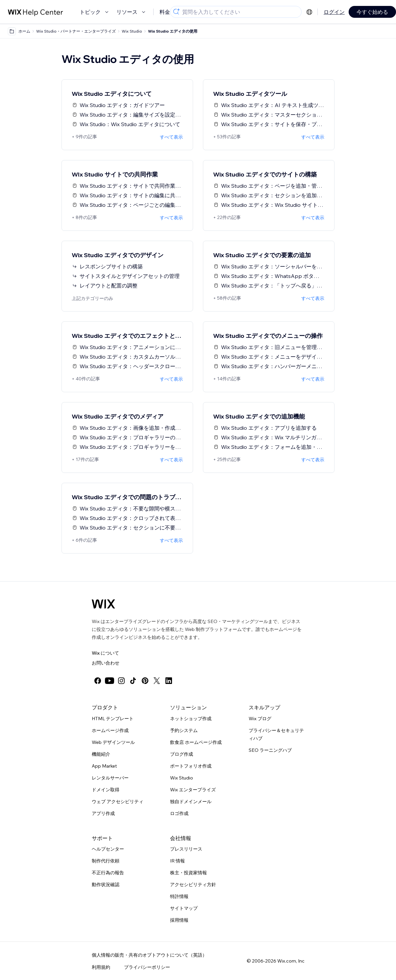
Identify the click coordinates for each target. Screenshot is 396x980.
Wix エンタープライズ (193, 790)
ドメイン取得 (106, 790)
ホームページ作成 (110, 730)
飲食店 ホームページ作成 (196, 742)
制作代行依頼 (106, 861)
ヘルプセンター (108, 849)
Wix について (105, 653)
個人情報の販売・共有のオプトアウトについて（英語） (149, 955)
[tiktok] (133, 681)
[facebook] (98, 681)
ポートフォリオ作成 (191, 766)
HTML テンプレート (113, 719)
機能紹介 (101, 754)
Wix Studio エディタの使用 (173, 31)
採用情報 (179, 920)
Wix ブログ (260, 719)
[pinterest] (145, 681)
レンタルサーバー (110, 778)
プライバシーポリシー (147, 967)
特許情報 (179, 896)
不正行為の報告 (108, 873)
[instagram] (121, 681)
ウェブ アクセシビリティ (118, 802)
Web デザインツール (113, 742)
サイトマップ (184, 908)
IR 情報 (177, 861)
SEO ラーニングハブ (270, 750)
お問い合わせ (106, 663)
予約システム (184, 730)
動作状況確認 (106, 885)
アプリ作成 (103, 813)
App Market (104, 766)
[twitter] (157, 681)
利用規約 (101, 967)
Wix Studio (182, 778)
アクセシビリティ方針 (193, 885)
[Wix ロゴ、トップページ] (103, 604)
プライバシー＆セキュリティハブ (276, 734)
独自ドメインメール (191, 802)
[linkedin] (169, 681)
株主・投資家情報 (188, 873)
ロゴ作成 (179, 813)
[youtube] (110, 681)
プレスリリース (186, 849)
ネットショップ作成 (191, 719)
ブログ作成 (182, 754)
